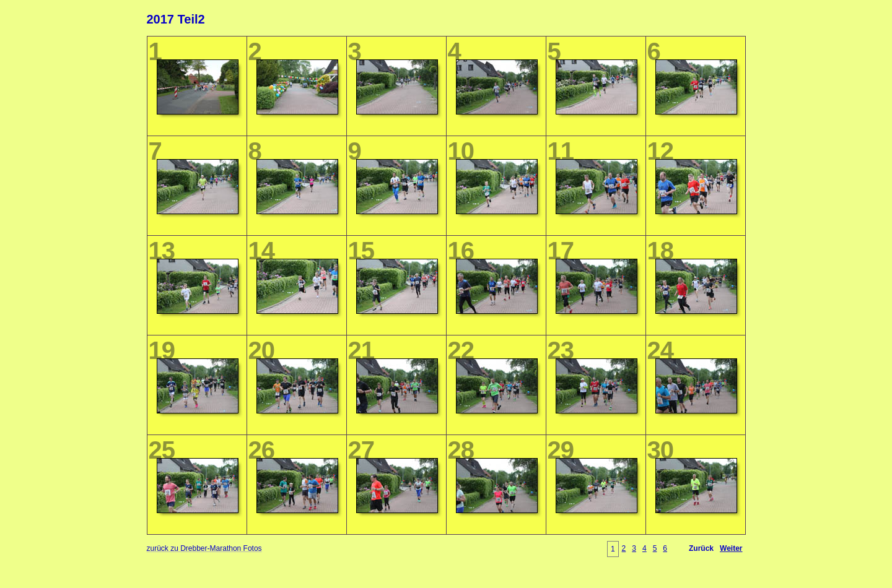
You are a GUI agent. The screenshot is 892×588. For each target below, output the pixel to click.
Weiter (731, 548)
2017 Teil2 (176, 19)
